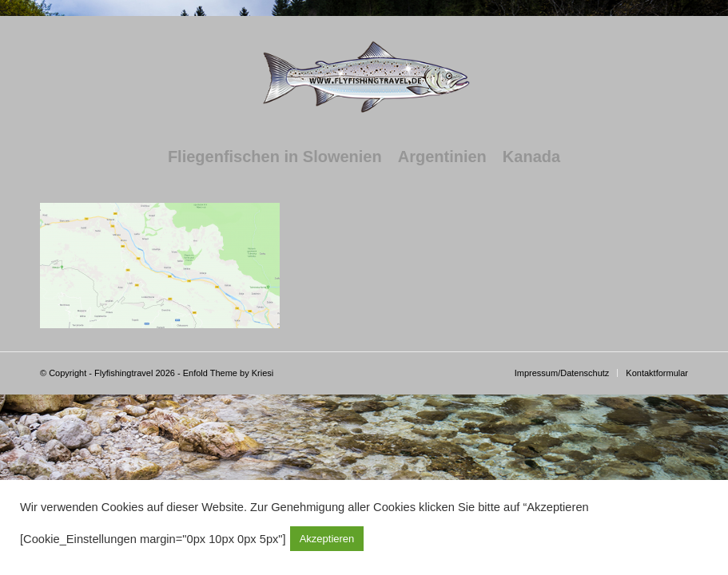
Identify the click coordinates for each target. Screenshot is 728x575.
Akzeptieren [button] (327, 539)
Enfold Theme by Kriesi (229, 373)
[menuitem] (275, 157)
